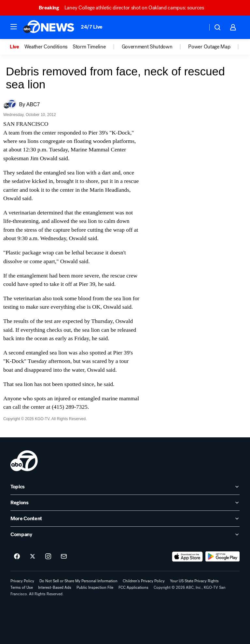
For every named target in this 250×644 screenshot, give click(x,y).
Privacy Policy (22, 581)
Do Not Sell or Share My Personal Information (78, 581)
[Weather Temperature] (197, 27)
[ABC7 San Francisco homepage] (49, 27)
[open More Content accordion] (125, 519)
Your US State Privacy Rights (194, 581)
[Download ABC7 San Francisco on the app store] (187, 557)
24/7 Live (92, 27)
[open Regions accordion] (125, 503)
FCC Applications (133, 587)
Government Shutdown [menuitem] (147, 47)
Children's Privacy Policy (144, 581)
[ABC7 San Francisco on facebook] (17, 557)
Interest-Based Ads (55, 587)
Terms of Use (22, 587)
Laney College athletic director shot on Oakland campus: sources (124, 8)
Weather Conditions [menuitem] (46, 47)
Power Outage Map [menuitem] (209, 47)
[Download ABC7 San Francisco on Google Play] (222, 557)
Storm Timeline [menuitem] (89, 47)
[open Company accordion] (125, 535)
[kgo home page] (24, 461)
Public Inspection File (95, 587)
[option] (17, 47)
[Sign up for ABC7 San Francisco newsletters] (64, 557)
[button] (14, 27)
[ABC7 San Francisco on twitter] (33, 557)
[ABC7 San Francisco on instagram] (48, 557)
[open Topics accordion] (125, 487)
